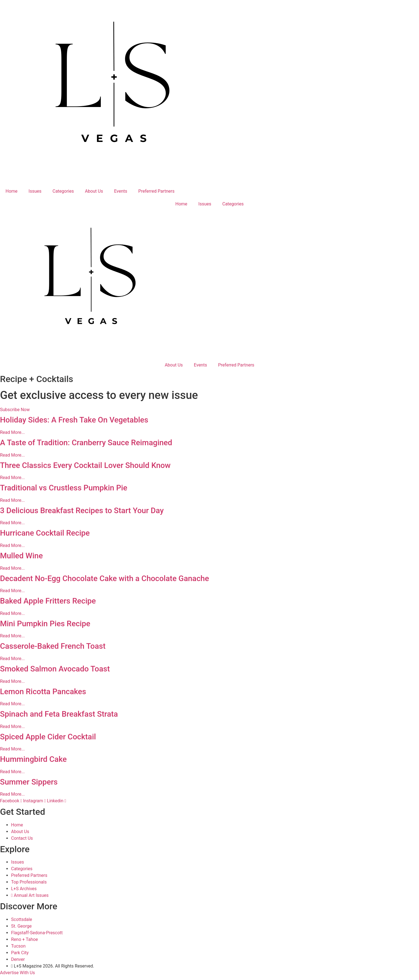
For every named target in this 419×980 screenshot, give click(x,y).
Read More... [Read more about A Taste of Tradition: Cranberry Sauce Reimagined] (12, 455)
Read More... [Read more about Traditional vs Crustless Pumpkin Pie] (12, 500)
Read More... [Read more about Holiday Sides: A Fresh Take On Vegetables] (12, 432)
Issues (35, 191)
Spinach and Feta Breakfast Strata (59, 714)
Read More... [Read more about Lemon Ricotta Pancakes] (12, 704)
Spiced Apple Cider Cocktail (48, 737)
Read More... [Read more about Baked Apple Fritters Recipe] (12, 613)
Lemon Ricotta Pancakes (43, 692)
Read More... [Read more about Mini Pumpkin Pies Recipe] (12, 636)
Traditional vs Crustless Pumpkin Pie (64, 488)
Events (121, 191)
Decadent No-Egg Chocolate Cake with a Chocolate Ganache (104, 578)
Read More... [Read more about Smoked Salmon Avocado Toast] (12, 681)
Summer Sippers (29, 782)
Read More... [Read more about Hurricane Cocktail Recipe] (12, 545)
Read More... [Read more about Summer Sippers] (12, 794)
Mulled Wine (21, 556)
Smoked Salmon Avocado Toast (55, 669)
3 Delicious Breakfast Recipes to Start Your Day (82, 511)
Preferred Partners (156, 191)
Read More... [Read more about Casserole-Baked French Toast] (12, 659)
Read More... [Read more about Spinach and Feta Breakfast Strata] (12, 726)
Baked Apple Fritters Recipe (48, 601)
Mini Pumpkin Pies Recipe (45, 624)
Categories (63, 191)
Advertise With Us (17, 973)
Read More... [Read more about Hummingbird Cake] (12, 772)
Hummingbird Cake (33, 759)
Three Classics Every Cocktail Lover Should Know (85, 465)
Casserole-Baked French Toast (53, 646)
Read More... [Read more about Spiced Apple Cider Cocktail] (12, 749)
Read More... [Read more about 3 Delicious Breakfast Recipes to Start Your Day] (12, 523)
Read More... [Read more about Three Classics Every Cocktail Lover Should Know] (12, 478)
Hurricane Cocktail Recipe (45, 533)
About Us (94, 191)
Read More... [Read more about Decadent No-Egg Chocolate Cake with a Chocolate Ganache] (12, 591)
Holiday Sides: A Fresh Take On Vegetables (74, 420)
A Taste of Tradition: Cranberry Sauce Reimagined (86, 443)
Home (12, 191)
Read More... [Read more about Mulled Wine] (12, 568)
